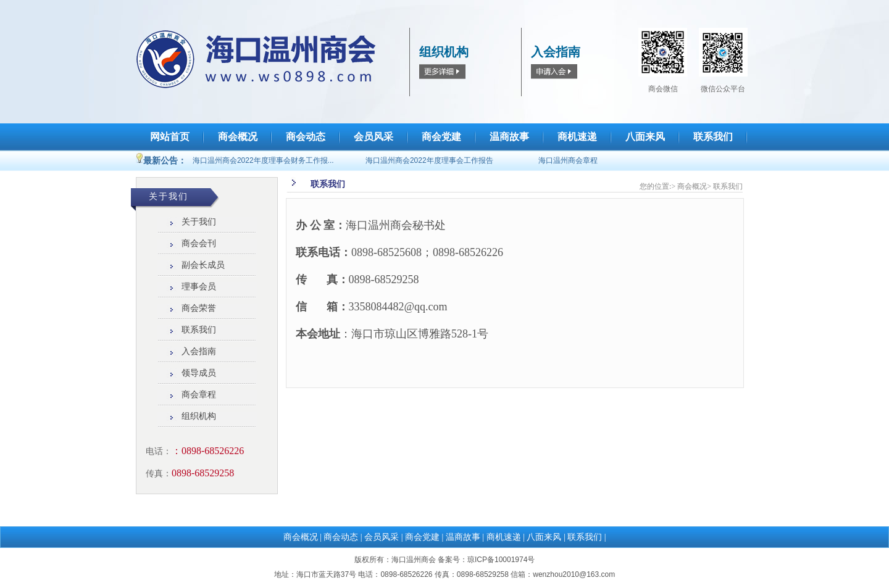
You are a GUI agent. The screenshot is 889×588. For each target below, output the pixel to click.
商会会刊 (199, 243)
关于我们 (199, 222)
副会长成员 (203, 265)
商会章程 (199, 395)
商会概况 (692, 186)
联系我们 (199, 330)
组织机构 (199, 416)
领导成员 (199, 373)
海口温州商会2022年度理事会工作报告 (429, 160)
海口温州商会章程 (568, 160)
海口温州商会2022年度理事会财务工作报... (263, 160)
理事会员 (199, 287)
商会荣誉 (199, 308)
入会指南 (199, 351)
